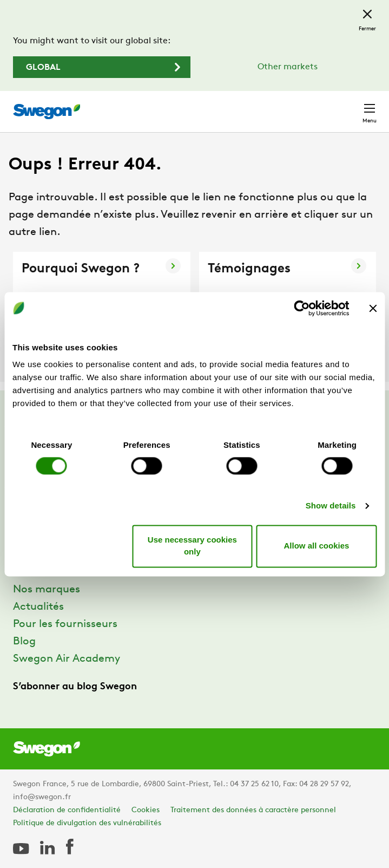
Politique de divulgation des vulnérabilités (87, 823)
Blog (24, 642)
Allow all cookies (317, 546)
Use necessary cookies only (192, 546)
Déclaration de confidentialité (67, 810)
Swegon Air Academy (67, 659)
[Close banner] (373, 308)
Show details (331, 506)
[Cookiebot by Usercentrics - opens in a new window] (302, 308)
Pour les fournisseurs (65, 624)
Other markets (288, 67)
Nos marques (47, 590)
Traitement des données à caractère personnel (253, 810)
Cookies (146, 810)
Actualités (38, 607)
